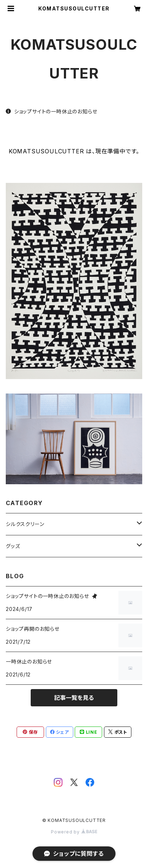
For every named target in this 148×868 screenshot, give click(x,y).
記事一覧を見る (74, 698)
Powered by (74, 832)
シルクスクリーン (25, 524)
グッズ (13, 546)
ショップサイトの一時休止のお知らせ (51, 111)
